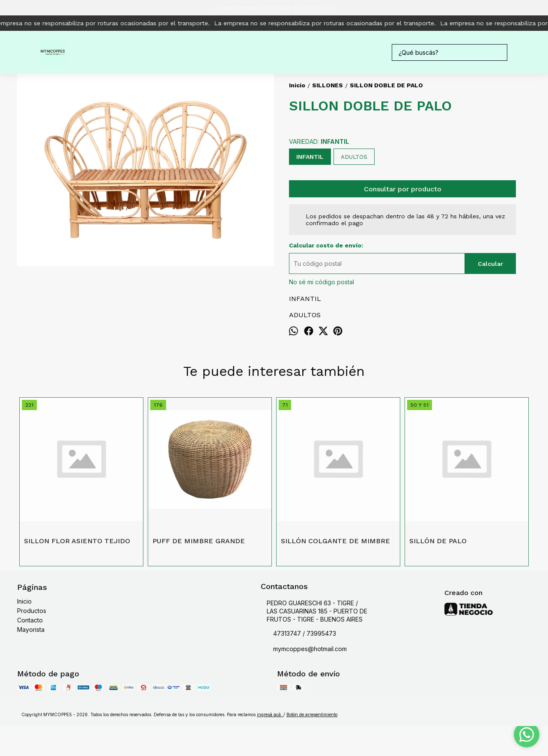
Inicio (24, 601)
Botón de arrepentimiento (312, 714)
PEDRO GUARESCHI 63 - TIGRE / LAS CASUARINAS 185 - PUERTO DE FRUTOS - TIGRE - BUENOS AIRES (314, 611)
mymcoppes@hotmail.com (304, 649)
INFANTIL (310, 157)
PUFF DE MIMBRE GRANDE (199, 541)
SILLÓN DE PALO (438, 541)
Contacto (30, 620)
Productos (32, 611)
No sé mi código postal (322, 282)
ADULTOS (354, 157)
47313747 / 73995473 (298, 634)
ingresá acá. (270, 714)
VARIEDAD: (319, 141)
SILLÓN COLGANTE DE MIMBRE (335, 541)
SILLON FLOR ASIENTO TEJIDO (77, 541)
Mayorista (31, 630)
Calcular (490, 264)
